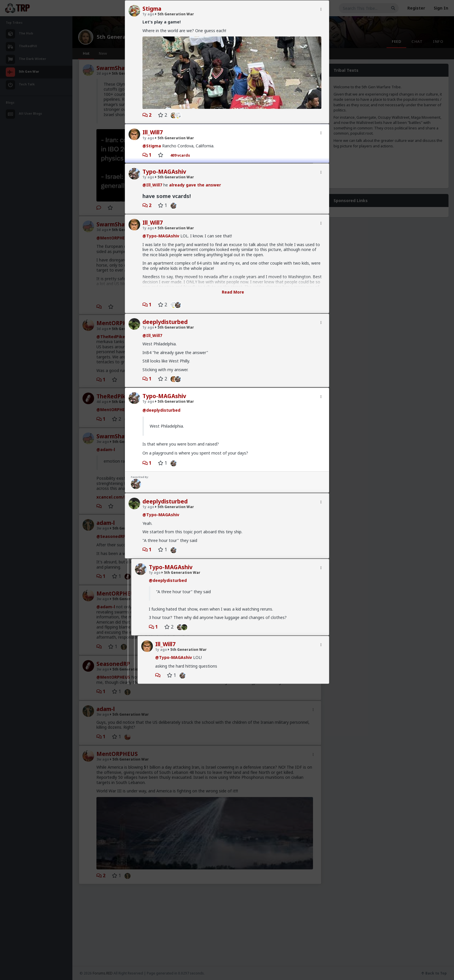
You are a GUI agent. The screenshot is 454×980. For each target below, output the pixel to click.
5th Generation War (175, 14)
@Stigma (152, 146)
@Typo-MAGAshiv (161, 236)
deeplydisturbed (165, 322)
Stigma (152, 9)
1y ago (148, 14)
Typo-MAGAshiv (164, 172)
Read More (233, 292)
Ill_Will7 (153, 132)
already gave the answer (195, 185)
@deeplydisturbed (161, 410)
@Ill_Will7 (152, 185)
